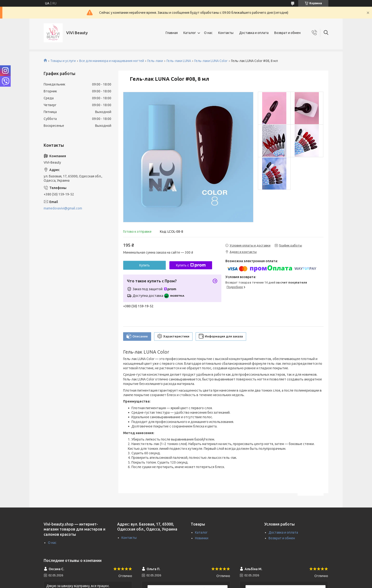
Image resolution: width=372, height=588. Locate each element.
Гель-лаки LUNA (179, 61)
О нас (208, 33)
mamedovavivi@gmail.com (63, 208)
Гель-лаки (155, 61)
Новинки (202, 538)
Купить (144, 265)
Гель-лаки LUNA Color (211, 61)
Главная (172, 33)
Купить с (191, 265)
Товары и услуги (63, 61)
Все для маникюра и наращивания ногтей (112, 61)
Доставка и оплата (254, 33)
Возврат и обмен (287, 33)
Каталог (190, 33)
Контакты (226, 33)
